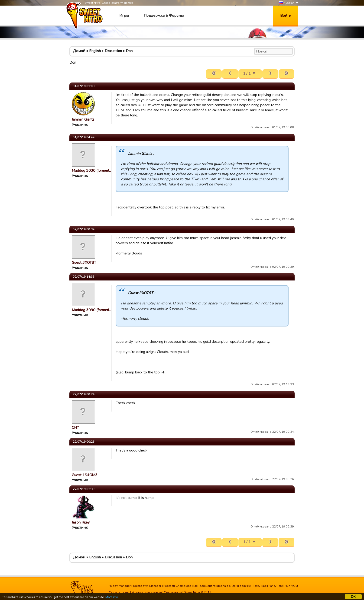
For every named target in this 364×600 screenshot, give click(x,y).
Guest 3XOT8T (84, 263)
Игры (124, 16)
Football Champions (177, 586)
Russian (287, 3)
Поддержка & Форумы (164, 16)
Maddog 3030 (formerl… (92, 171)
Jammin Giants (83, 119)
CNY (75, 428)
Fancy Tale (276, 586)
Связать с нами (119, 592)
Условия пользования (147, 592)
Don (129, 51)
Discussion (113, 51)
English (95, 51)
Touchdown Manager (147, 586)
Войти (286, 16)
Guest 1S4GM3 (85, 475)
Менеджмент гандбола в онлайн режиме (222, 586)
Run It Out (291, 586)
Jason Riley (81, 522)
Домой (79, 51)
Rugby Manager (120, 586)
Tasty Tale (260, 586)
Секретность (173, 592)
